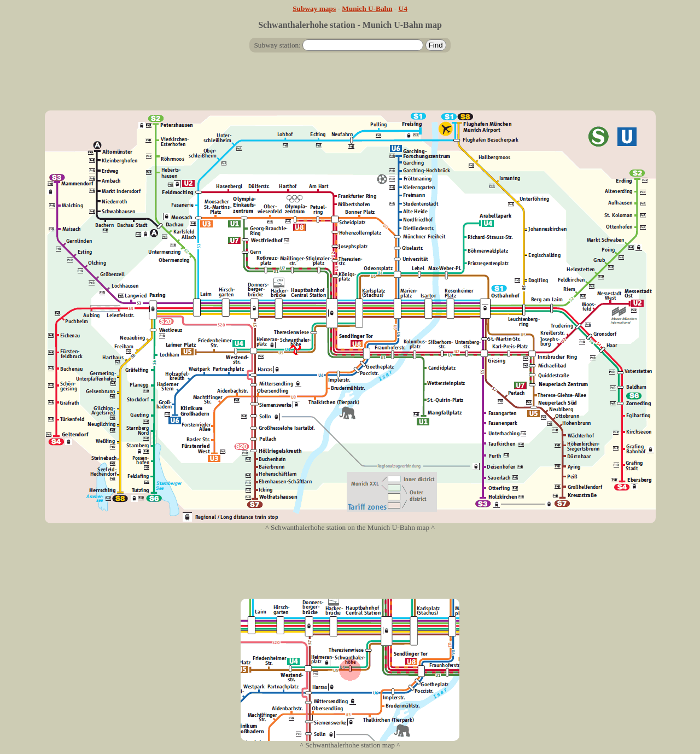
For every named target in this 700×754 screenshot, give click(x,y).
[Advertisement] (350, 86)
